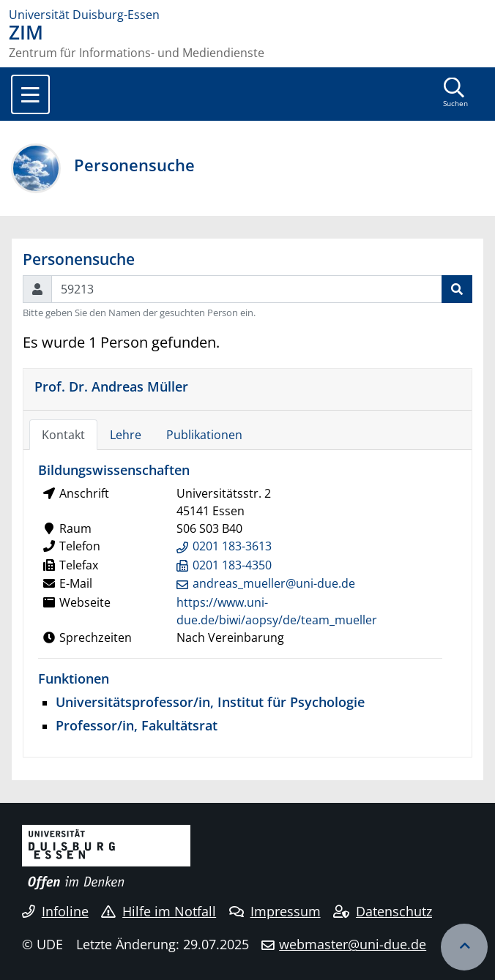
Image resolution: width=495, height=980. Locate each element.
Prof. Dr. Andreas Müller (111, 386)
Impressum (275, 911)
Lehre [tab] (126, 435)
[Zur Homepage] (247, 15)
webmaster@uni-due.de (353, 944)
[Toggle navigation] (30, 94)
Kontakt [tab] (63, 435)
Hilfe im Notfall (159, 911)
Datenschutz (383, 911)
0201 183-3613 (232, 546)
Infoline (55, 911)
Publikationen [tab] (204, 435)
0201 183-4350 (232, 565)
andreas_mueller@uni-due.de (274, 583)
